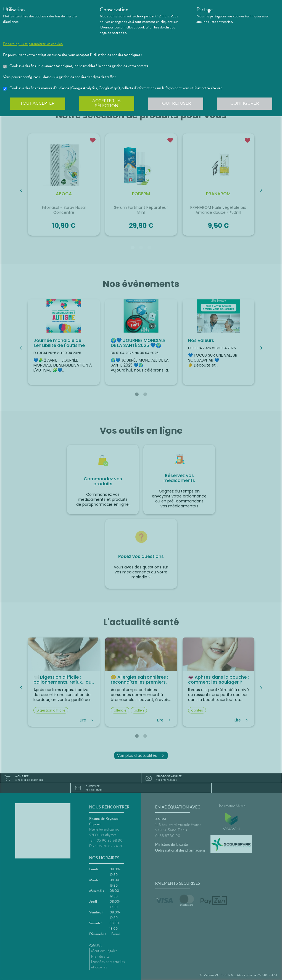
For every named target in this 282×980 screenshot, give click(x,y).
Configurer (245, 103)
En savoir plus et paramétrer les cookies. (33, 44)
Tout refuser (176, 103)
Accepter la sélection (106, 103)
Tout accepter (38, 103)
